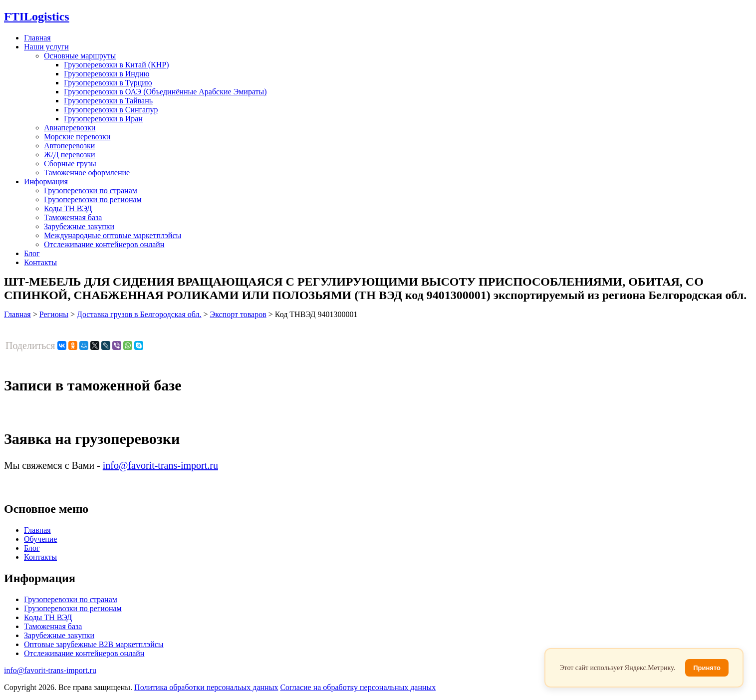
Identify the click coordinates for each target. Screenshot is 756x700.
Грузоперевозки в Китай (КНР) (117, 65)
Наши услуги (46, 47)
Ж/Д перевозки (70, 155)
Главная (37, 38)
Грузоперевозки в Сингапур (111, 110)
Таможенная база (73, 217)
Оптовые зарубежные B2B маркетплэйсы (94, 644)
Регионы (54, 314)
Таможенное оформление (87, 173)
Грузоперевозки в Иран (103, 119)
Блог (32, 253)
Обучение (40, 539)
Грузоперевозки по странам (91, 190)
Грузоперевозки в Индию (107, 74)
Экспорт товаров (238, 314)
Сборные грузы (70, 164)
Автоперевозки (69, 146)
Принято (707, 668)
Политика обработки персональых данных (206, 687)
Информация (46, 181)
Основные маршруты (80, 56)
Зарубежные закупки (79, 226)
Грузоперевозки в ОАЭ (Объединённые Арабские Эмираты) (165, 92)
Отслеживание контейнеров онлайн (104, 244)
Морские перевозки (77, 137)
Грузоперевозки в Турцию (108, 83)
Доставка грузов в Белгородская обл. (139, 314)
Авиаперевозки (70, 128)
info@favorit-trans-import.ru (160, 465)
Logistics (37, 16)
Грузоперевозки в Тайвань (108, 101)
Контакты (40, 262)
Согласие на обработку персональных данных (358, 687)
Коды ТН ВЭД (68, 208)
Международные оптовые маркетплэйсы (113, 235)
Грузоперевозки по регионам (93, 199)
